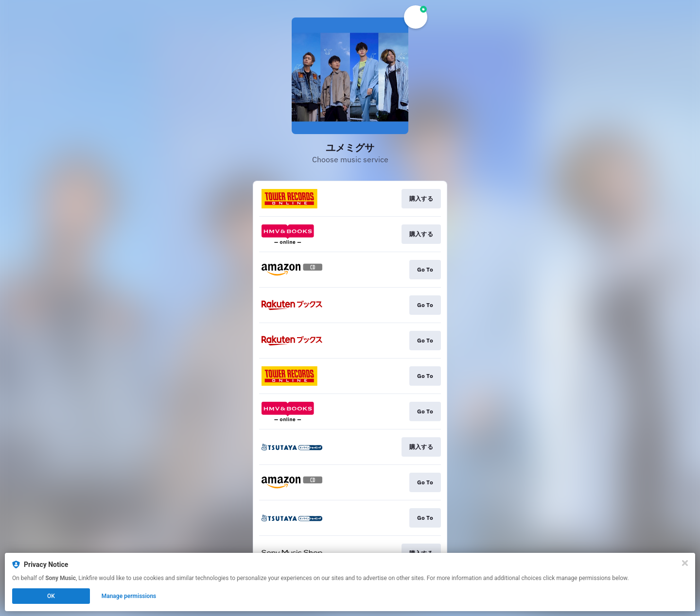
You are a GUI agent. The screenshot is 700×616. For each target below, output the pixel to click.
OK (51, 596)
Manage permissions (129, 596)
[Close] (685, 563)
